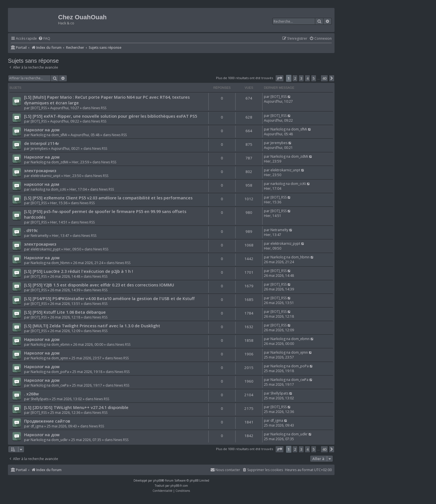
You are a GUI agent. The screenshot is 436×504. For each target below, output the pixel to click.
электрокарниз (40, 170)
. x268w (31, 394)
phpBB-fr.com (179, 486)
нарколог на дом (42, 184)
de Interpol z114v (42, 143)
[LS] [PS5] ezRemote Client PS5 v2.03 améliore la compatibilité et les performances (108, 198)
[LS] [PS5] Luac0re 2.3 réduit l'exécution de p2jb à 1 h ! (79, 271)
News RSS (99, 108)
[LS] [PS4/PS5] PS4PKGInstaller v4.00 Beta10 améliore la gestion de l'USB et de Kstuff (109, 298)
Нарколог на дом (42, 130)
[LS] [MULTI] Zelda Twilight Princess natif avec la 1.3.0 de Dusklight (92, 326)
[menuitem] (44, 39)
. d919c (31, 230)
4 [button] (307, 78)
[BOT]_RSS (39, 108)
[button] (280, 78)
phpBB (157, 480)
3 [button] (301, 78)
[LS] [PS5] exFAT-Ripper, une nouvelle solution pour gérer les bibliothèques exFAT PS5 (111, 116)
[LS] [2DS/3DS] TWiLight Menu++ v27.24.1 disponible (76, 407)
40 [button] (324, 78)
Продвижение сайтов (47, 421)
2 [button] (295, 78)
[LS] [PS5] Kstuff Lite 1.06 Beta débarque (65, 312)
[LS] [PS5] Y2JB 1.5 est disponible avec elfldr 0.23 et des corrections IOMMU (99, 285)
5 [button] (314, 78)
